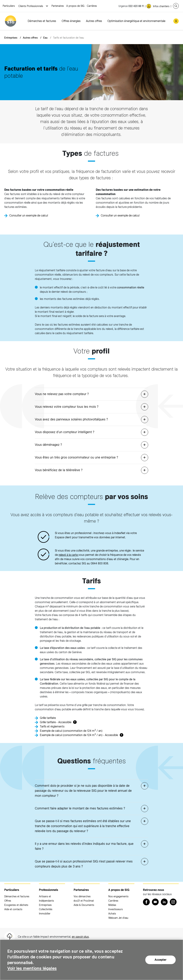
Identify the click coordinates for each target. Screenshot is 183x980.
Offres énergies (71, 21)
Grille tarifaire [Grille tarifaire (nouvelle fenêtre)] (48, 718)
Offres (8, 901)
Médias (112, 905)
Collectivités (46, 909)
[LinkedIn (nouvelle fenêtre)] (164, 902)
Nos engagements (118, 896)
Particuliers (9, 6)
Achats (112, 914)
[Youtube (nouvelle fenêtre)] (155, 902)
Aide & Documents (84, 905)
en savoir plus (80, 937)
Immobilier (45, 914)
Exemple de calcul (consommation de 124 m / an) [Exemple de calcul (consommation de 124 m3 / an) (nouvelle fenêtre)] (71, 731)
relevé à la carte (69, 555)
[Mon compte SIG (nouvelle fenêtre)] (176, 21)
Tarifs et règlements (52, 726)
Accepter (160, 960)
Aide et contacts (13, 909)
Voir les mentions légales (32, 968)
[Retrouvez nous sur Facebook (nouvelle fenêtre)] (146, 902)
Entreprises (11, 38)
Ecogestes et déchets (16, 905)
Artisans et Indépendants (46, 899)
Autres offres (94, 21)
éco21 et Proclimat (84, 901)
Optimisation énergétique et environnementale (136, 21)
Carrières (92, 6)
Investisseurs (116, 909)
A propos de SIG (75, 6)
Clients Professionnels (31, 6)
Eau (45, 38)
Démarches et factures (42, 21)
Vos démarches (82, 896)
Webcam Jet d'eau (118, 918)
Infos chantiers (161, 6)
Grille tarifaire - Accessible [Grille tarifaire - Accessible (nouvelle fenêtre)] (56, 722)
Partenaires (58, 6)
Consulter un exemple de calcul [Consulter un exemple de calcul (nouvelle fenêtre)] (29, 215)
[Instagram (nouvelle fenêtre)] (173, 902)
